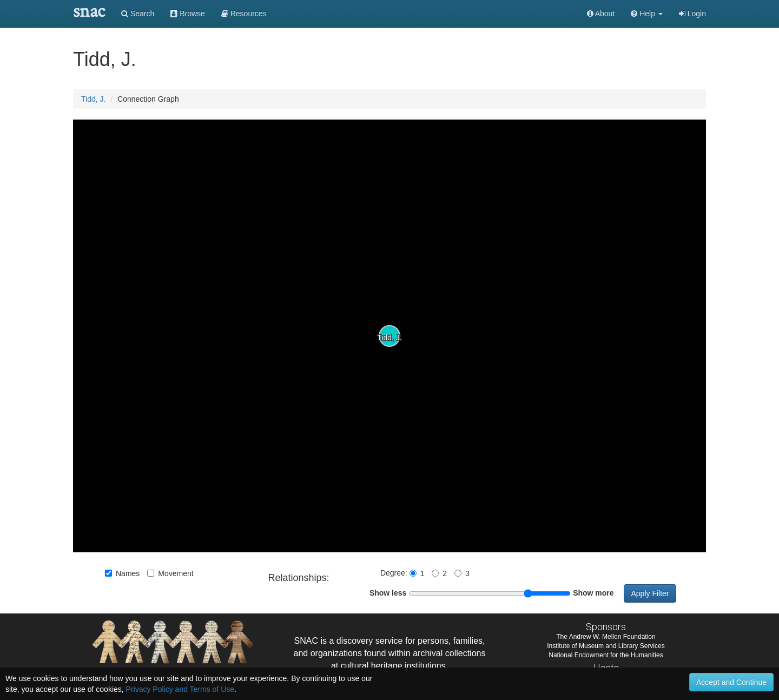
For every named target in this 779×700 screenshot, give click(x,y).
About (601, 14)
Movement (170, 573)
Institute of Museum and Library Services (606, 646)
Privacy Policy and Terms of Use (180, 689)
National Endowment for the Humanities (606, 655)
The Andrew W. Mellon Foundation (606, 637)
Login (692, 14)
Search (138, 14)
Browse (188, 14)
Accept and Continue (731, 682)
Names (122, 573)
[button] (647, 14)
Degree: (395, 573)
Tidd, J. (93, 99)
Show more (593, 593)
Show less (388, 593)
